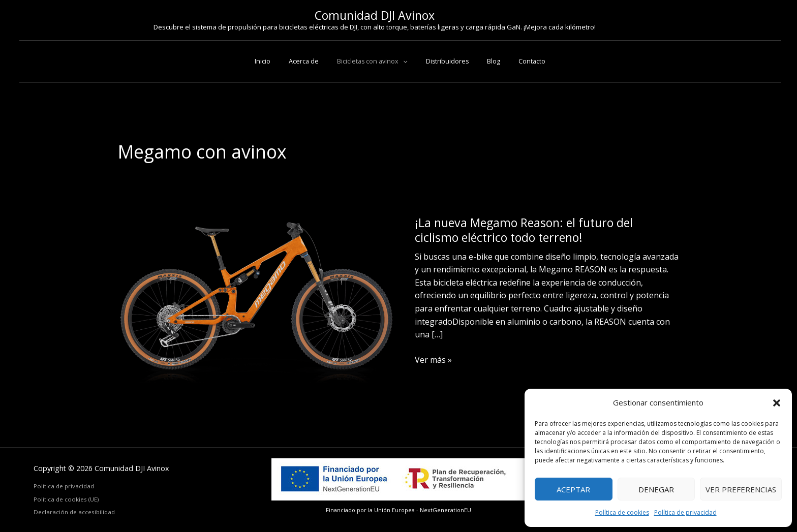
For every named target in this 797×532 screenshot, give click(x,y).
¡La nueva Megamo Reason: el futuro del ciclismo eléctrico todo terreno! (524, 230)
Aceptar (573, 489)
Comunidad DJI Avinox (375, 15)
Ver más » (433, 360)
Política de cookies (622, 512)
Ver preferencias (741, 489)
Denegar (656, 489)
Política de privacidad (685, 512)
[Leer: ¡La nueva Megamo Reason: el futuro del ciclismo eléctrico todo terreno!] (258, 302)
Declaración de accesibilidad (74, 512)
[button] (777, 403)
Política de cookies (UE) (66, 499)
